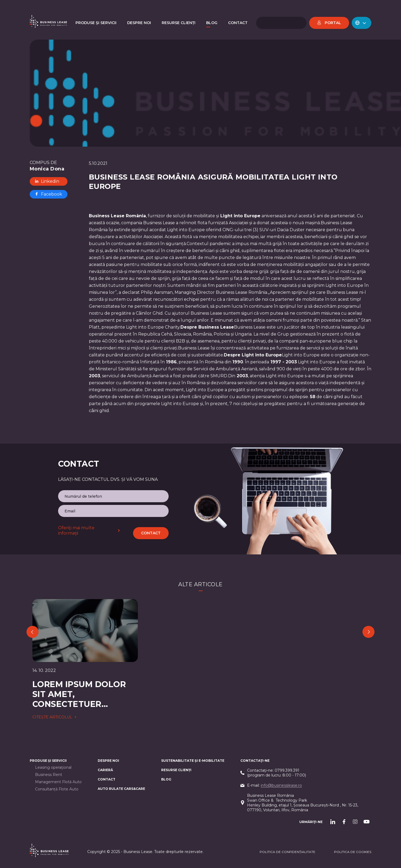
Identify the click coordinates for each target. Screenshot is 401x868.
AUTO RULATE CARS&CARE (121, 789)
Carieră (105, 770)
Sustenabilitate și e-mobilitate (193, 761)
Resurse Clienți (176, 770)
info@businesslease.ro (281, 785)
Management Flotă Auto (58, 782)
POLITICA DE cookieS (353, 852)
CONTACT (107, 779)
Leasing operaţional (53, 768)
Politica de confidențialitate (287, 852)
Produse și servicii (48, 761)
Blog (166, 779)
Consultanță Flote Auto (57, 789)
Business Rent (49, 775)
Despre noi (108, 761)
